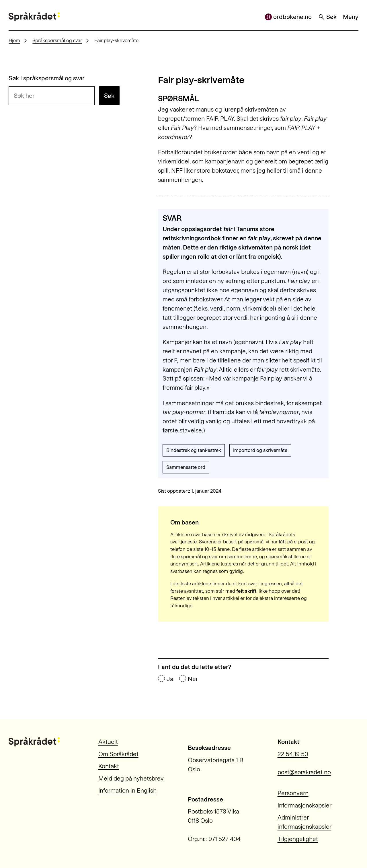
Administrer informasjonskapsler (304, 822)
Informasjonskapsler (304, 805)
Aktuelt (108, 742)
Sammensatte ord (186, 467)
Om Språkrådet (118, 754)
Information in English (127, 790)
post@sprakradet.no (304, 772)
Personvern (293, 793)
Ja (170, 679)
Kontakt (109, 766)
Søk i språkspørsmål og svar (47, 78)
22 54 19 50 (293, 754)
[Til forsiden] (34, 17)
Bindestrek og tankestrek (194, 450)
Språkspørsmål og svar (57, 40)
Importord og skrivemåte (260, 450)
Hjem (14, 40)
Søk (327, 17)
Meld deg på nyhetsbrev (131, 778)
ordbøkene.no (288, 17)
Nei (193, 679)
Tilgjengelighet (298, 839)
